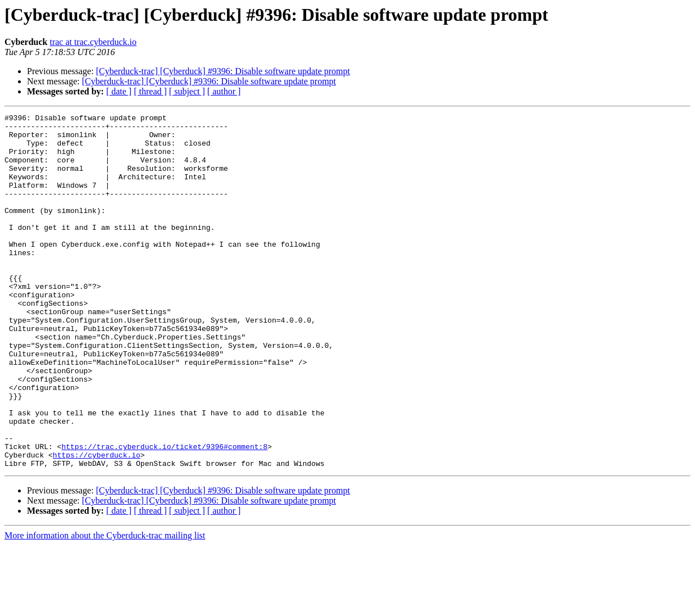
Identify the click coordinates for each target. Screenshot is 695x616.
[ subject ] (187, 91)
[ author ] (224, 91)
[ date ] (119, 91)
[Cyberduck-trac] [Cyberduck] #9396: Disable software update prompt (223, 71)
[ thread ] (150, 91)
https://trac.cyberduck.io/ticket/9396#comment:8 (164, 514)
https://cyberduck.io (97, 524)
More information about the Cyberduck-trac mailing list (105, 606)
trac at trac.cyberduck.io (93, 42)
